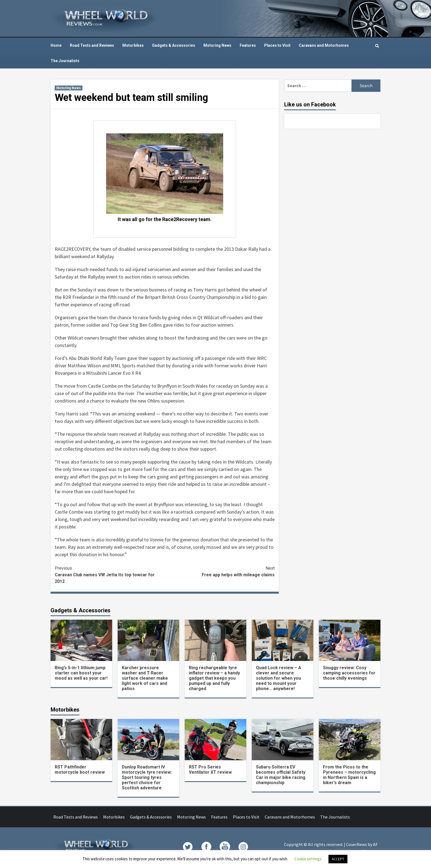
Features (248, 45)
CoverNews (357, 844)
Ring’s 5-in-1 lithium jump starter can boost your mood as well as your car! (81, 673)
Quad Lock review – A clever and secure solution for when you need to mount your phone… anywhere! (279, 678)
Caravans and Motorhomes (324, 45)
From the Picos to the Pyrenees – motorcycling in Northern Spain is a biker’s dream (349, 775)
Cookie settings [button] (308, 859)
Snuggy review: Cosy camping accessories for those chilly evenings (349, 673)
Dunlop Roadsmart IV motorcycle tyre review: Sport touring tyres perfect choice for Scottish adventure (147, 777)
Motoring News (217, 45)
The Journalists (65, 61)
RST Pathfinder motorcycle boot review (80, 770)
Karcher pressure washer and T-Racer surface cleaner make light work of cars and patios (145, 678)
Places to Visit (277, 45)
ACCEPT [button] (338, 859)
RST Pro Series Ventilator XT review (210, 770)
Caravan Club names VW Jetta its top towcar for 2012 (110, 574)
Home (56, 45)
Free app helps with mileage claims (220, 571)
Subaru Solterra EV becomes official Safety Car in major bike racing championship (281, 775)
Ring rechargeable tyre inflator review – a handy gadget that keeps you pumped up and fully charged (214, 678)
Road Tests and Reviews (92, 45)
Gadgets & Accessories (174, 45)
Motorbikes (133, 45)
